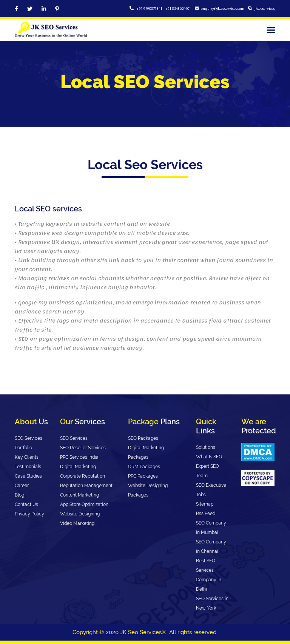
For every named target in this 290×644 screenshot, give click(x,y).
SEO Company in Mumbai (211, 528)
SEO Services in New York (212, 603)
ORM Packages (144, 467)
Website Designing (80, 514)
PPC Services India (79, 457)
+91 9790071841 (150, 9)
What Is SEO (209, 457)
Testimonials (28, 467)
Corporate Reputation (83, 476)
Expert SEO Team (207, 471)
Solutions (206, 447)
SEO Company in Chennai (211, 547)
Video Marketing (77, 523)
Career (22, 486)
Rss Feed (206, 514)
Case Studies (28, 476)
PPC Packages (143, 476)
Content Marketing (79, 495)
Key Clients (27, 457)
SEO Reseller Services (83, 448)
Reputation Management (86, 486)
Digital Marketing (78, 467)
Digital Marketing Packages (146, 452)
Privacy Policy (29, 514)
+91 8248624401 (178, 9)
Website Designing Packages (148, 490)
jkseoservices (264, 9)
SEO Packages (143, 438)
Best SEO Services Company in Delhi (209, 575)
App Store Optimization (84, 504)
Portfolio (23, 448)
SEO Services (29, 438)
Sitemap (205, 504)
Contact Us (26, 504)
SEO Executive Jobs (211, 490)
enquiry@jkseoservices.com (223, 9)
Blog (19, 495)
